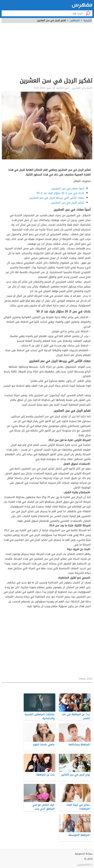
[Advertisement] (47, 52)
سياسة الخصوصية (84, 854)
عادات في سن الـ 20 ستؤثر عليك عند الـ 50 (60, 193)
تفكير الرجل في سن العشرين (68, 203)
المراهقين (75, 21)
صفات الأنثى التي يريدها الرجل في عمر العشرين (57, 198)
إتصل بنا (88, 859)
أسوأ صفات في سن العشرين (68, 188)
